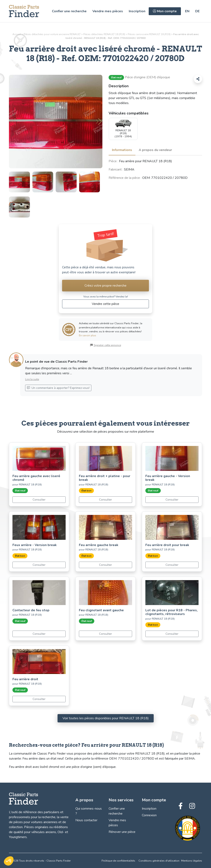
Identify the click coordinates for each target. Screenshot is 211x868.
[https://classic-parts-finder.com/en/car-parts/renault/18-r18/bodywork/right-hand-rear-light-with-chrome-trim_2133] (187, 11)
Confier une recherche (69, 11)
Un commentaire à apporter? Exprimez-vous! (58, 388)
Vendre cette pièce (105, 304)
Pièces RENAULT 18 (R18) (149, 34)
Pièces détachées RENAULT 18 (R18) (104, 34)
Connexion (149, 815)
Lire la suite (32, 379)
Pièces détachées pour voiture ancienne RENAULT (52, 34)
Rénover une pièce (122, 832)
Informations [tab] (122, 150)
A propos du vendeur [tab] (155, 150)
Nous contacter (86, 820)
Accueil (17, 34)
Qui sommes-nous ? (89, 811)
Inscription (137, 11)
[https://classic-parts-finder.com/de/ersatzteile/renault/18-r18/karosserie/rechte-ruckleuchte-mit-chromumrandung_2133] (197, 11)
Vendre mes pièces (108, 11)
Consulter (39, 500)
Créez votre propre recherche (105, 286)
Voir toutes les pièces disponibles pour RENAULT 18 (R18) (106, 718)
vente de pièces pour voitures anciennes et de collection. (39, 822)
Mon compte (165, 11)
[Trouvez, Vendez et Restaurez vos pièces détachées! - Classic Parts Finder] (24, 11)
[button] (99, 122)
